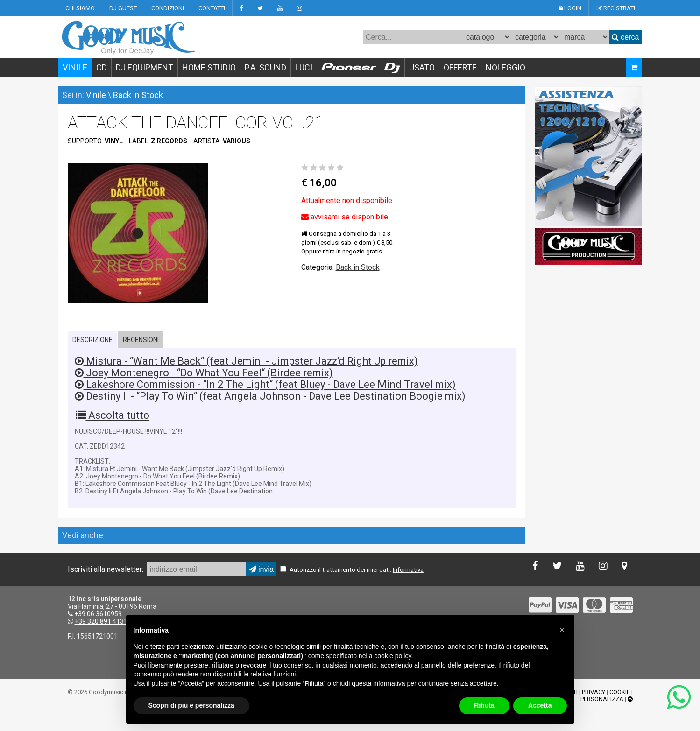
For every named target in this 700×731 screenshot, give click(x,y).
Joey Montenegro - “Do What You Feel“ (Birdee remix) (204, 373)
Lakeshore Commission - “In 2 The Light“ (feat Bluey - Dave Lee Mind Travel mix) (265, 384)
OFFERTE (460, 67)
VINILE (75, 67)
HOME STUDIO (209, 67)
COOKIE (620, 692)
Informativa (408, 570)
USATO (422, 67)
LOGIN (570, 8)
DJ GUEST (123, 8)
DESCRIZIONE (92, 340)
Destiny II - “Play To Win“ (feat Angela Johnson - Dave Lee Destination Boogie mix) (270, 396)
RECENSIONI (141, 340)
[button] (562, 630)
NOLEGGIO (506, 67)
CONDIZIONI (168, 8)
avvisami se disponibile (345, 217)
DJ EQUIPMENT (145, 67)
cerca (626, 37)
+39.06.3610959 (98, 614)
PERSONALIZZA (602, 699)
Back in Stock (138, 95)
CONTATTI (212, 8)
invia (261, 569)
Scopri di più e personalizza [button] (191, 705)
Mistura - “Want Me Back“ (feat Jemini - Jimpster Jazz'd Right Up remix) (246, 361)
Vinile (96, 95)
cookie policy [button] (392, 656)
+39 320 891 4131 (101, 621)
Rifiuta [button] (484, 705)
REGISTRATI (615, 8)
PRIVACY (594, 692)
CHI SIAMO (80, 8)
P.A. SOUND (265, 67)
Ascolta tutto (113, 415)
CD (102, 67)
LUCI (304, 67)
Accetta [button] (540, 705)
